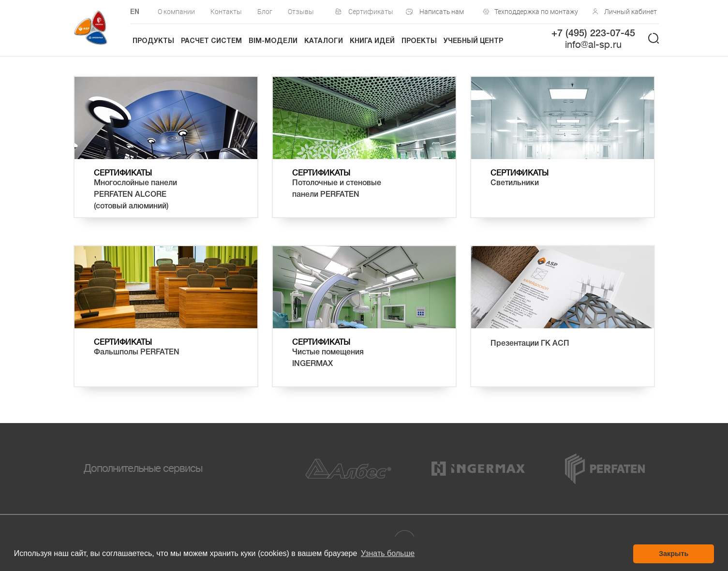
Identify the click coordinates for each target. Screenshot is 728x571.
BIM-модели (273, 41)
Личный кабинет (631, 11)
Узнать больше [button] (388, 553)
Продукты (153, 41)
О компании (176, 11)
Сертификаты (371, 11)
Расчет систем (211, 41)
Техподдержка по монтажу (534, 11)
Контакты (226, 11)
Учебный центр (473, 41)
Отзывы (301, 11)
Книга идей (372, 41)
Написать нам (442, 11)
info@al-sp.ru (593, 45)
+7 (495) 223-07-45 (593, 34)
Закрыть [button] (674, 554)
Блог (265, 11)
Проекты (419, 41)
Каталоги (324, 41)
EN (135, 12)
